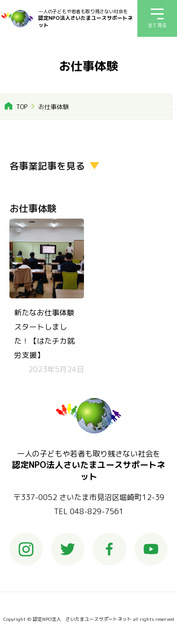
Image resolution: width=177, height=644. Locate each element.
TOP (22, 107)
